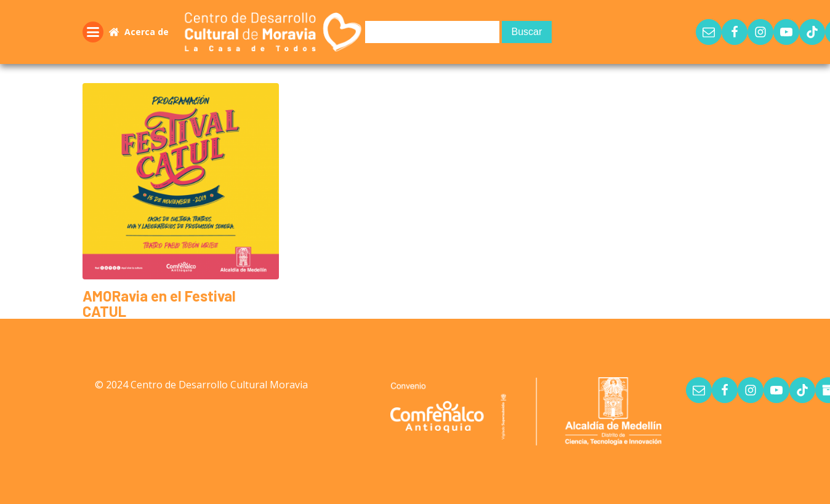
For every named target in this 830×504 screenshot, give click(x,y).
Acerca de (147, 32)
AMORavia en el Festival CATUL (159, 303)
